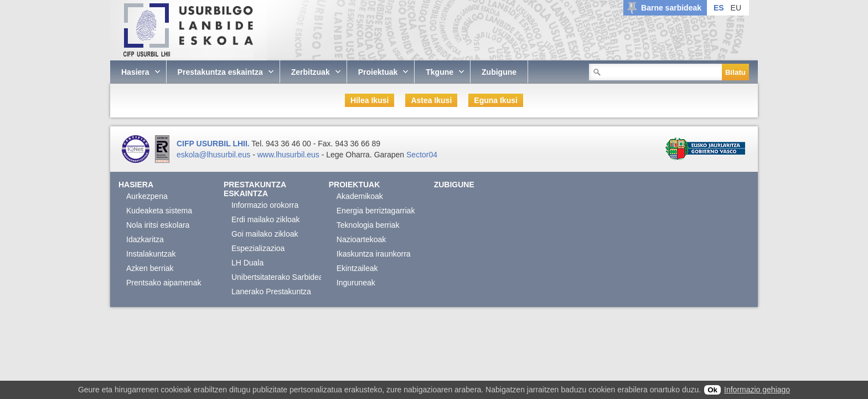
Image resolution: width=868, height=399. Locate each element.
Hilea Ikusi (370, 100)
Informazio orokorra (265, 205)
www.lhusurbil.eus (288, 155)
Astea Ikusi (431, 100)
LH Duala (247, 263)
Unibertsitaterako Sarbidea (277, 277)
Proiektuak (355, 185)
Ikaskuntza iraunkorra (374, 254)
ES (719, 8)
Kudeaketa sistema (159, 211)
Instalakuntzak (151, 254)
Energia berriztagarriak (376, 211)
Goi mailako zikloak (265, 234)
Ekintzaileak (357, 268)
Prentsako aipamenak (164, 283)
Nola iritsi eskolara (158, 225)
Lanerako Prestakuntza (271, 291)
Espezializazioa (258, 248)
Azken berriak (150, 268)
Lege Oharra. (349, 155)
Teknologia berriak (368, 225)
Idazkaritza (145, 239)
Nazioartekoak (361, 239)
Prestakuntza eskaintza (255, 189)
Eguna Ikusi (496, 100)
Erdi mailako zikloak (266, 219)
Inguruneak (356, 283)
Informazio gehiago (757, 390)
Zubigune (454, 185)
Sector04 (422, 155)
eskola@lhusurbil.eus (213, 155)
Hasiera (136, 185)
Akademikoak (360, 196)
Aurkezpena (147, 196)
